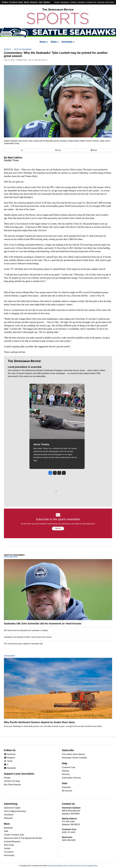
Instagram (10, 758)
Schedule (68, 42)
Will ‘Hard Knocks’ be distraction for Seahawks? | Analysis (26, 630)
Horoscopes (9, 855)
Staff (6, 831)
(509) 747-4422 (69, 832)
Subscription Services (71, 778)
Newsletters (65, 2)
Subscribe (101, 2)
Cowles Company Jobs (14, 835)
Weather (47, 2)
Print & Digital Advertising (15, 811)
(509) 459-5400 (69, 840)
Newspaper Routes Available (74, 758)
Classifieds (81, 2)
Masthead (8, 828)
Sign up (58, 528)
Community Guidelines (56, 866)
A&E (41, 2)
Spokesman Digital (12, 808)
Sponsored (14, 656)
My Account (67, 791)
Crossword (9, 852)
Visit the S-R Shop (12, 781)
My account (110, 2)
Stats (55, 42)
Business (34, 2)
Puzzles (57, 2)
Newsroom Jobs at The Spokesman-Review (23, 838)
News (21, 2)
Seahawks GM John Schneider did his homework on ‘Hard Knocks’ (43, 624)
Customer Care (91, 2)
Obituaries (8, 818)
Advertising (11, 804)
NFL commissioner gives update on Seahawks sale (23, 644)
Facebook (10, 754)
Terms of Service (70, 866)
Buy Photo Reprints (12, 785)
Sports (26, 2)
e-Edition (73, 2)
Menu (5, 2)
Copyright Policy (92, 866)
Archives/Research (12, 842)
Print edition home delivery (74, 754)
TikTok (8, 761)
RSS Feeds (9, 845)
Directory (66, 774)
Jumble (7, 848)
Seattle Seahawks (23, 49)
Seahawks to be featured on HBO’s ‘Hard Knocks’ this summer (28, 637)
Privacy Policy (81, 866)
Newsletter (10, 768)
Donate (7, 778)
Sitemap (66, 771)
